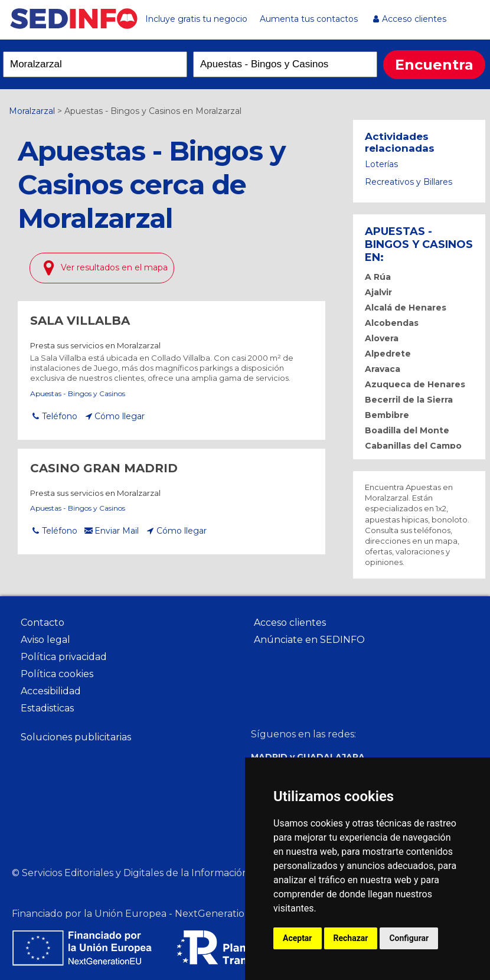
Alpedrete (388, 354)
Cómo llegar (120, 416)
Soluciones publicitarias (76, 737)
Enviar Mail (117, 531)
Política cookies (57, 674)
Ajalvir (378, 292)
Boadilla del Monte (407, 430)
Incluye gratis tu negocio (196, 19)
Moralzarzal (32, 111)
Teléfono (60, 416)
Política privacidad (64, 657)
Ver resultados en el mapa (114, 267)
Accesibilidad (51, 691)
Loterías (381, 164)
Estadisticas (47, 708)
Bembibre (387, 415)
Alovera (382, 338)
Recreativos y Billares (409, 182)
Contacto (43, 623)
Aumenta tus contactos (309, 19)
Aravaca (383, 369)
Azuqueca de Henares (415, 384)
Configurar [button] (409, 938)
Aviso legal (45, 640)
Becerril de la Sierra (409, 400)
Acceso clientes (414, 19)
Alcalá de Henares (406, 308)
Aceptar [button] (298, 938)
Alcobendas (392, 323)
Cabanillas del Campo (413, 446)
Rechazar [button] (351, 938)
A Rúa (378, 277)
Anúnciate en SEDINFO (309, 640)
